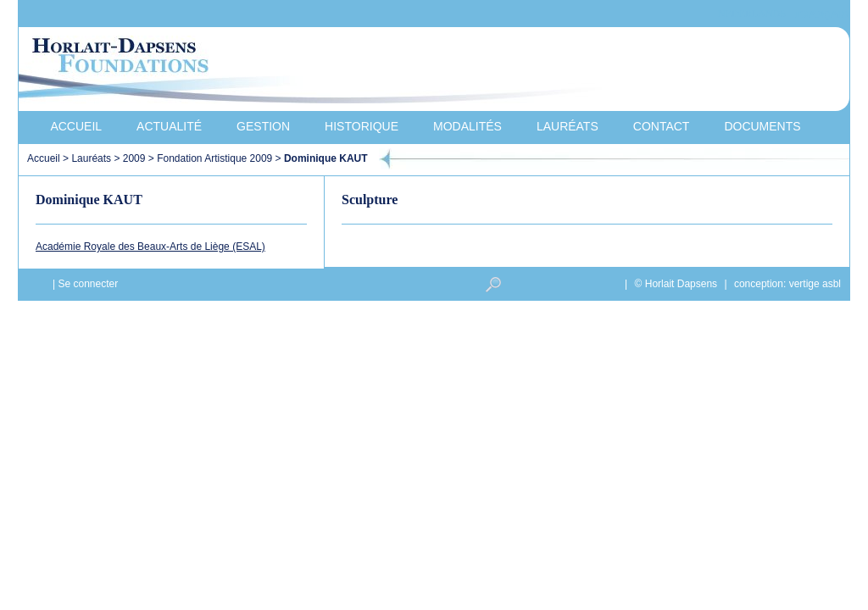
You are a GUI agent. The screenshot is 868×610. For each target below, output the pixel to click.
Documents (762, 126)
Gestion (263, 126)
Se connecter (88, 284)
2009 (134, 158)
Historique (362, 126)
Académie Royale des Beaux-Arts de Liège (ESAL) (150, 247)
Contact (662, 126)
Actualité (169, 126)
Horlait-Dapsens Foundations (323, 71)
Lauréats (568, 126)
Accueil (76, 126)
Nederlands (752, 14)
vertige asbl (815, 284)
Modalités (467, 126)
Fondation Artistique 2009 (214, 158)
